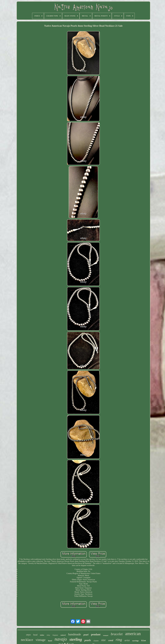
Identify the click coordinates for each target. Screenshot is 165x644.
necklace (27, 640)
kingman (55, 635)
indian (42, 635)
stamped (106, 635)
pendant (96, 634)
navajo (61, 639)
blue (144, 641)
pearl (86, 635)
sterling (76, 639)
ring (119, 640)
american (133, 634)
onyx (28, 635)
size (103, 640)
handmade (75, 634)
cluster (96, 641)
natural (63, 635)
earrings (135, 641)
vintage (41, 640)
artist (127, 640)
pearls (88, 640)
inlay (48, 635)
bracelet (117, 634)
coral (111, 640)
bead (35, 635)
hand (50, 641)
